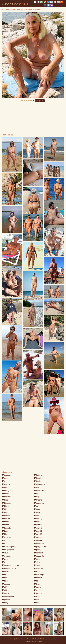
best (5, 500)
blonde (6, 515)
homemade (39, 484)
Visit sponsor (40, 101)
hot (36, 487)
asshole (6, 484)
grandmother (8, 596)
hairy (5, 603)
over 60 (38, 534)
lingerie (38, 500)
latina (37, 494)
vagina (38, 590)
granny (6, 600)
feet (4, 578)
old (36, 515)
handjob (38, 478)
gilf (4, 587)
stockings (39, 575)
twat (37, 584)
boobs (5, 522)
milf (36, 506)
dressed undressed (11, 565)
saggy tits (39, 556)
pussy (37, 550)
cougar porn (8, 550)
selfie (37, 559)
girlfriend (6, 590)
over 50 (38, 531)
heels (37, 481)
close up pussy (9, 547)
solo (37, 572)
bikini (5, 509)
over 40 (38, 528)
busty (5, 531)
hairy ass (38, 475)
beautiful (6, 497)
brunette (6, 528)
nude (37, 512)
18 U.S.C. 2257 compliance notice (45, 639)
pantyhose (39, 544)
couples (6, 553)
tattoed (38, 578)
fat (4, 575)
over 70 (38, 537)
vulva (37, 596)
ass (4, 481)
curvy (5, 562)
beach (5, 494)
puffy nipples (40, 547)
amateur (6, 475)
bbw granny (8, 491)
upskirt (38, 587)
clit (4, 544)
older (37, 522)
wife (37, 600)
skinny (37, 565)
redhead (38, 553)
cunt (5, 559)
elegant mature (9, 568)
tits (36, 581)
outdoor (38, 525)
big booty (7, 503)
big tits (6, 506)
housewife (39, 491)
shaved (38, 562)
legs (37, 497)
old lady (38, 519)
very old (38, 593)
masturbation (40, 503)
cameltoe (7, 537)
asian (5, 478)
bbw (5, 487)
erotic (5, 572)
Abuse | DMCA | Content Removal (21, 639)
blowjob (6, 519)
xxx (36, 603)
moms (37, 509)
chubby (6, 540)
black (5, 512)
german (6, 584)
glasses (6, 593)
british (5, 525)
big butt (6, 534)
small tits (38, 568)
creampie (7, 556)
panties (38, 540)
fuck (5, 581)
